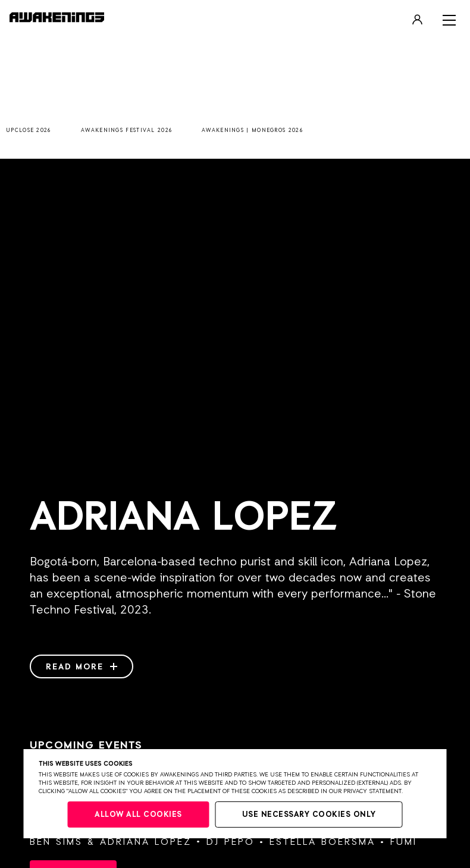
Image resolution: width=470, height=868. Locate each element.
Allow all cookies (138, 815)
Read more (82, 667)
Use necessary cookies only (309, 815)
